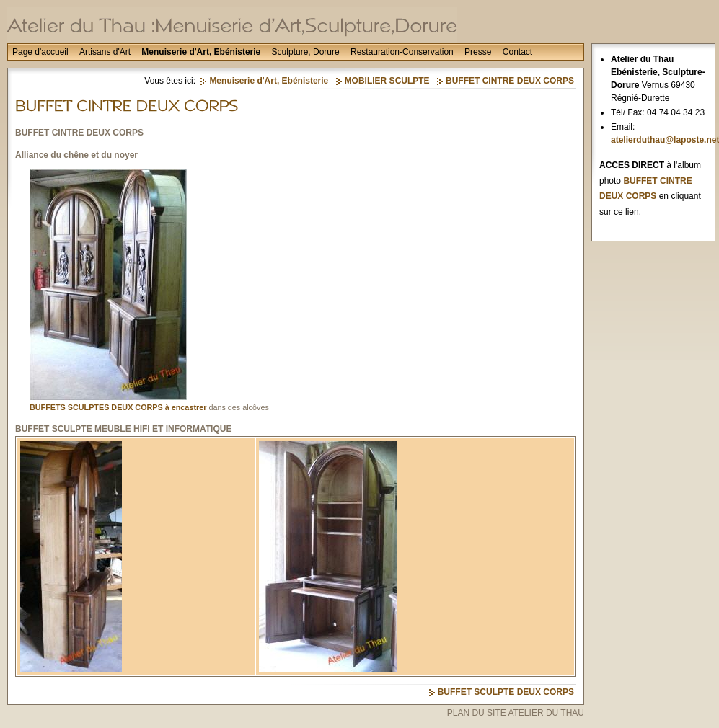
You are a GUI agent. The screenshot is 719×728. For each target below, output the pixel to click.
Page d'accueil (40, 52)
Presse (478, 52)
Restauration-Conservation (402, 52)
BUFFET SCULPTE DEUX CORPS (506, 692)
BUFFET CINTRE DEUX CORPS (510, 81)
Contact (517, 52)
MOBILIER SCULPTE (387, 81)
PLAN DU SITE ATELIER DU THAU (516, 713)
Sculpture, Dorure (306, 52)
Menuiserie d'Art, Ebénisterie (201, 52)
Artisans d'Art (105, 52)
